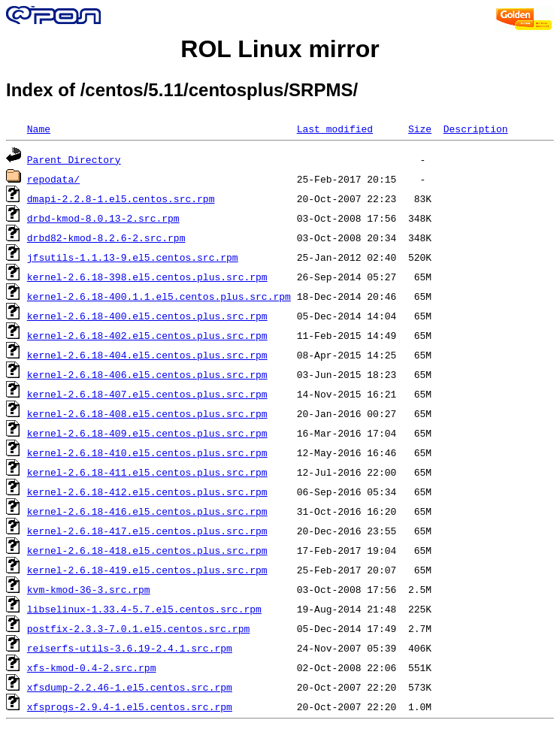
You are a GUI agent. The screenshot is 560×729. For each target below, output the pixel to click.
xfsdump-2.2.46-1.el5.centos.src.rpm (130, 687)
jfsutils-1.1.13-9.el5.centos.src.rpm (133, 257)
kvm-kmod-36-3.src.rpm (89, 589)
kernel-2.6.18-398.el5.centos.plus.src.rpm (147, 277)
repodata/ (53, 179)
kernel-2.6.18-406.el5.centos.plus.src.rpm (147, 374)
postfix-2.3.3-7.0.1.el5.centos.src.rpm (138, 628)
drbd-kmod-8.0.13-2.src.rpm (103, 218)
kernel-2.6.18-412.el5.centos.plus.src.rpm (147, 492)
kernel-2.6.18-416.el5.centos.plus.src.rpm (147, 511)
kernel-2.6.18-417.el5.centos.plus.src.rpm (147, 531)
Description (476, 129)
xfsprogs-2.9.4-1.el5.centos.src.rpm (130, 706)
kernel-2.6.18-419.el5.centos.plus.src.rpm (147, 570)
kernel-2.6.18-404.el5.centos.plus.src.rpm (147, 355)
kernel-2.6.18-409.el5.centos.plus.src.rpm (147, 433)
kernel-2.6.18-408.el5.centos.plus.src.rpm (147, 413)
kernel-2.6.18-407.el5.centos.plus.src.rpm (147, 394)
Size (420, 129)
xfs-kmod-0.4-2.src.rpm (92, 667)
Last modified (335, 129)
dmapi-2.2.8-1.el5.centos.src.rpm (121, 198)
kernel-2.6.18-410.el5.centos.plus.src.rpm (147, 452)
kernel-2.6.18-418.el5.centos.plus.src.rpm (147, 550)
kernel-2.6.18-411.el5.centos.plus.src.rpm (147, 472)
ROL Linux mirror (280, 49)
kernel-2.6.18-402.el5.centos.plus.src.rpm (147, 335)
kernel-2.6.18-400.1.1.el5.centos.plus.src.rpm (159, 296)
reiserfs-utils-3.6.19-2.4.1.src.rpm (130, 648)
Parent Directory (74, 159)
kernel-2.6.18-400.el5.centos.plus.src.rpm (147, 316)
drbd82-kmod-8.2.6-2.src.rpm (106, 237)
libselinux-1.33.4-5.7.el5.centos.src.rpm (144, 609)
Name (39, 129)
